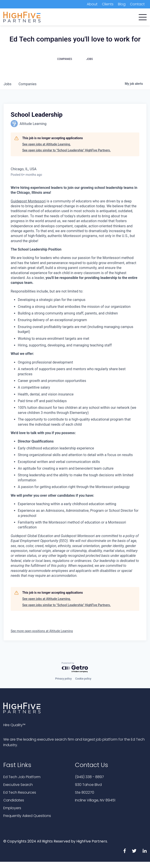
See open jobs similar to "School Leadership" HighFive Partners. (67, 150)
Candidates (14, 800)
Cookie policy (83, 679)
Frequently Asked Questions (27, 816)
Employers (12, 808)
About (92, 4)
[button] (143, 16)
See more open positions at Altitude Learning (42, 631)
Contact (137, 4)
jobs (7, 84)
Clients (108, 4)
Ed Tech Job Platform (22, 777)
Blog (122, 4)
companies (27, 84)
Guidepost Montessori (28, 201)
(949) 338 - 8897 (89, 777)
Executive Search (18, 785)
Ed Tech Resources (20, 792)
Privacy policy (63, 679)
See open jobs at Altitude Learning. (47, 144)
